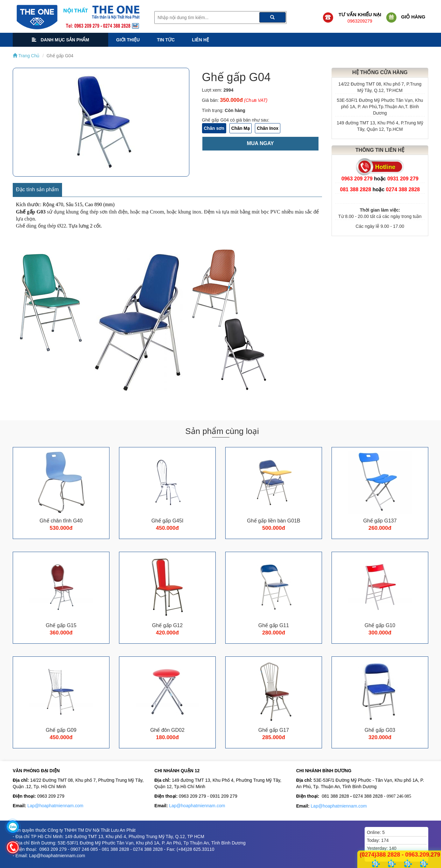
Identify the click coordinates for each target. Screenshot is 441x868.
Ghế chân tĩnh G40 (61, 521)
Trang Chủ (26, 56)
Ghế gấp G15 (61, 625)
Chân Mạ (241, 128)
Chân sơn (214, 128)
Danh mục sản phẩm (60, 40)
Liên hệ (200, 40)
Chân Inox (268, 128)
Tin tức (166, 40)
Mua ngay (260, 143)
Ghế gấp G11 (274, 625)
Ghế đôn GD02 (167, 730)
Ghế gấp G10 (380, 625)
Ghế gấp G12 (167, 625)
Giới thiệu (128, 40)
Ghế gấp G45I (168, 521)
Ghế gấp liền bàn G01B (274, 521)
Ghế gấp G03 (380, 730)
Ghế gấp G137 (380, 521)
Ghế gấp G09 (61, 730)
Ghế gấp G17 (274, 730)
